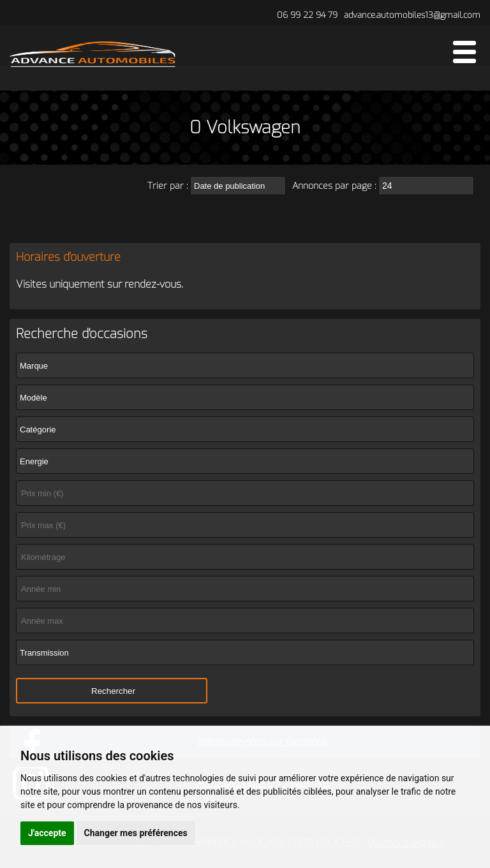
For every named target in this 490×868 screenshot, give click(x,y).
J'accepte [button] (47, 833)
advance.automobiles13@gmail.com (412, 15)
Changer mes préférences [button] (136, 833)
